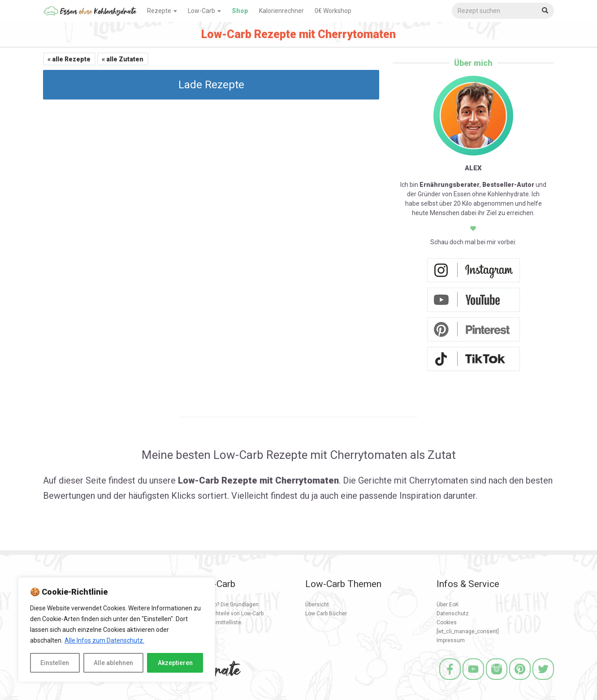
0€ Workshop (333, 11)
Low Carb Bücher (326, 614)
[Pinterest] (520, 681)
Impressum (451, 640)
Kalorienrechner (281, 11)
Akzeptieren (175, 663)
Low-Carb (204, 11)
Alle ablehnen (113, 663)
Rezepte (162, 11)
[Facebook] (450, 681)
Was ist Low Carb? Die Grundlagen (216, 605)
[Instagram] (497, 681)
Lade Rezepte (211, 85)
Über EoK (448, 605)
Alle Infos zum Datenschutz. (104, 640)
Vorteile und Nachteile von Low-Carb (219, 614)
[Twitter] (543, 681)
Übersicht (317, 605)
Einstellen (55, 663)
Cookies (447, 622)
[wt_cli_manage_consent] (468, 631)
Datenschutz (453, 614)
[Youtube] (473, 681)
